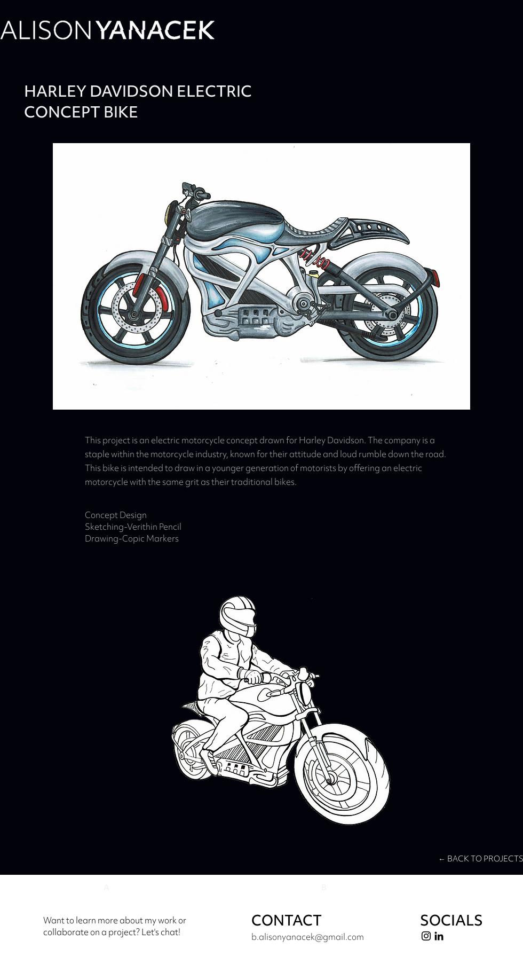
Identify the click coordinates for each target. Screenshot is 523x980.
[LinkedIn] (439, 936)
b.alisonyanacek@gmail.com (308, 937)
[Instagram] (426, 936)
